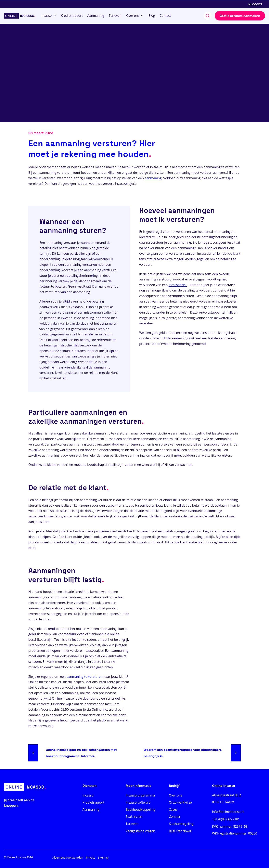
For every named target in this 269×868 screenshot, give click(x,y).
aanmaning (153, 178)
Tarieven (132, 824)
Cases (173, 810)
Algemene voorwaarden (68, 857)
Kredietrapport (93, 802)
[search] (208, 16)
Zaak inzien (134, 817)
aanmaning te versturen (85, 676)
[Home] (20, 16)
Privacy (91, 857)
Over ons (176, 795)
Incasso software (138, 802)
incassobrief (178, 285)
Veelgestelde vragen (140, 831)
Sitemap (103, 857)
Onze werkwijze (180, 802)
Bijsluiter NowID (181, 831)
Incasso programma (140, 795)
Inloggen (255, 4)
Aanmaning (91, 810)
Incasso (88, 795)
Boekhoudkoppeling (140, 810)
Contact (175, 817)
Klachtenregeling (181, 824)
